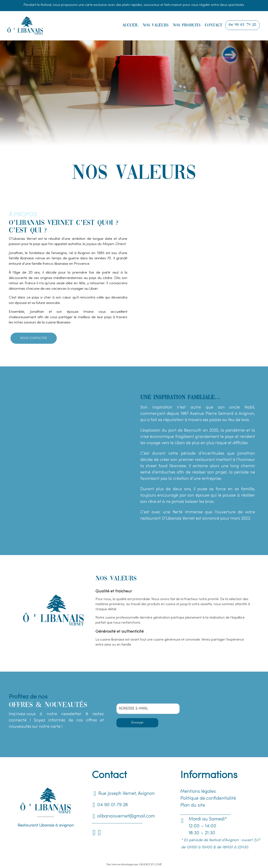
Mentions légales (198, 792)
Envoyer (137, 723)
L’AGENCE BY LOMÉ (150, 865)
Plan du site (193, 805)
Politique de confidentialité (208, 799)
